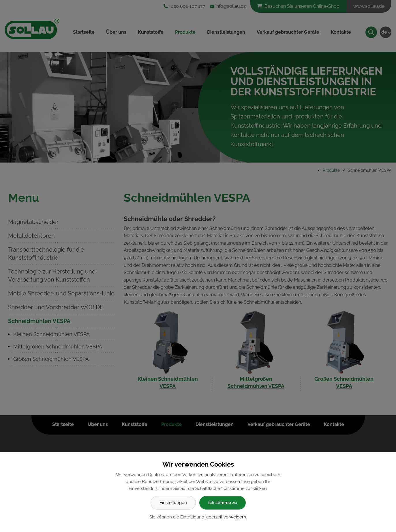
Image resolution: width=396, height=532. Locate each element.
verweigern (235, 517)
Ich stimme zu (223, 503)
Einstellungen (173, 503)
